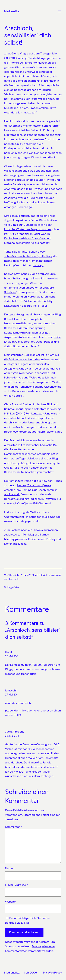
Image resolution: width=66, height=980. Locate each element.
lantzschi (11, 690)
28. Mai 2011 (12, 736)
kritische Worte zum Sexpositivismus (28, 229)
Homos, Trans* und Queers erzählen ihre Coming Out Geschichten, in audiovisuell (31, 490)
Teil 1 (36, 306)
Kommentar (14, 827)
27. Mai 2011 (12, 656)
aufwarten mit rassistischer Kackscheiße (30, 445)
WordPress (55, 973)
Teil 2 (43, 306)
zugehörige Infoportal (29, 463)
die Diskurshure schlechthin (22, 359)
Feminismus (54, 575)
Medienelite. (12, 11)
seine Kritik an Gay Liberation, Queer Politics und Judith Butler (33, 342)
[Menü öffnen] (60, 11)
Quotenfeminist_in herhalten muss (27, 517)
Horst (9, 652)
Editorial (42, 575)
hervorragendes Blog (48, 314)
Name (10, 868)
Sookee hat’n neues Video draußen (27, 274)
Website (10, 902)
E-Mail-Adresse (17, 885)
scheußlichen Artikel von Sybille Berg (28, 256)
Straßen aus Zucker (17, 216)
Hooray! (38, 265)
